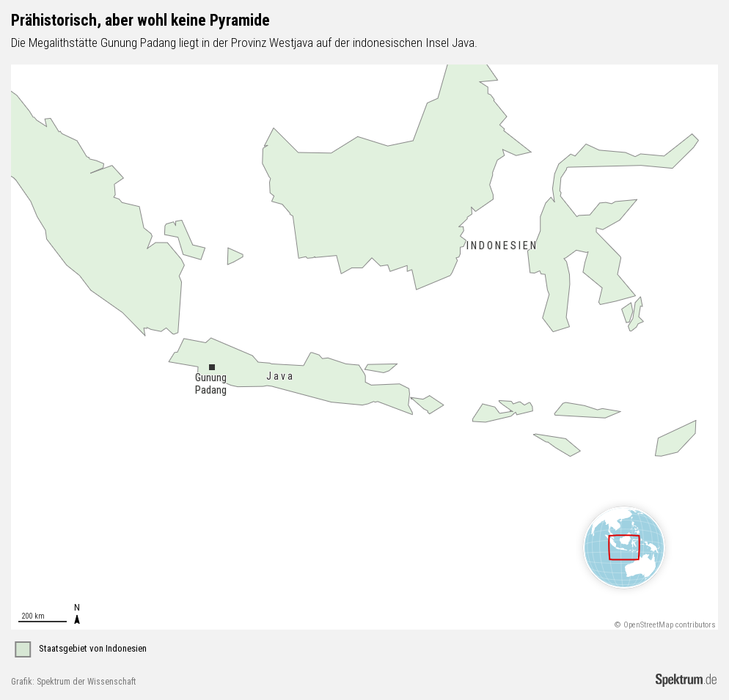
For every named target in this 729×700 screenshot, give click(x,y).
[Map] (364, 347)
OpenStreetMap (648, 625)
